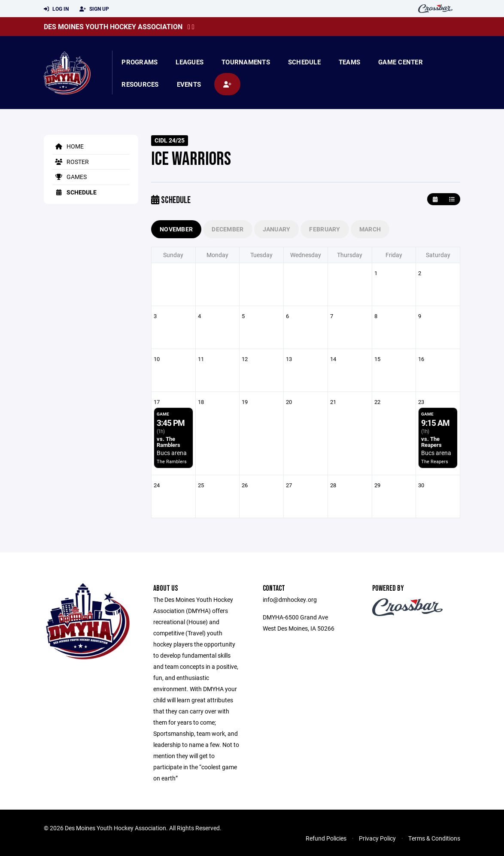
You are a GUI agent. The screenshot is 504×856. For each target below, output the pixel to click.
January (277, 229)
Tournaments (246, 62)
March (370, 229)
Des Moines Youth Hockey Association (113, 26)
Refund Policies (326, 838)
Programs (140, 62)
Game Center (401, 62)
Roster (71, 162)
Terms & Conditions (434, 838)
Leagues (190, 62)
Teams (349, 62)
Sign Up (94, 9)
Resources (140, 84)
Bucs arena (172, 453)
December (228, 229)
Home (68, 146)
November (176, 229)
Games (70, 177)
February (325, 229)
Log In (56, 9)
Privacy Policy (377, 838)
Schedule (304, 62)
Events (189, 84)
